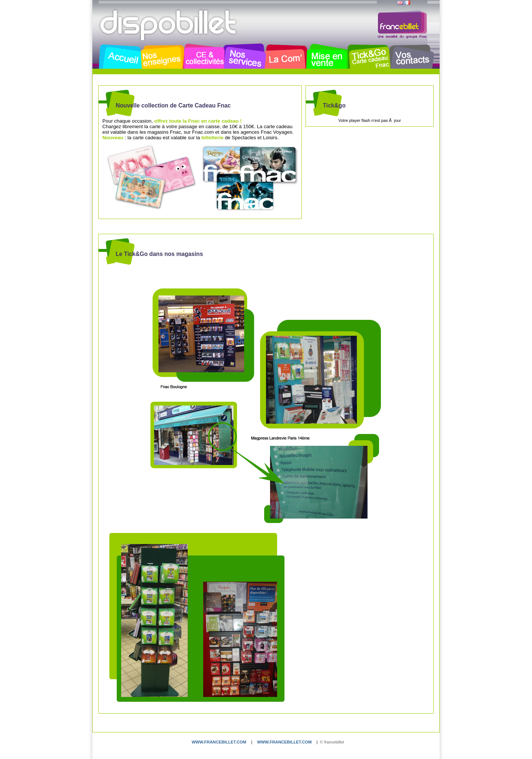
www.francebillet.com (219, 742)
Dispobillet (169, 25)
